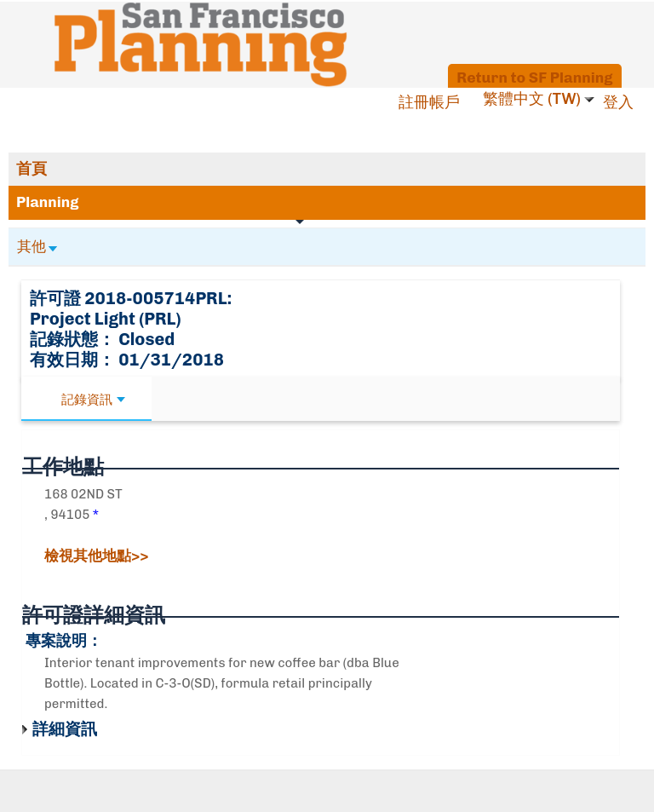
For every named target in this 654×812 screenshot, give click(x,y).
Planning (48, 202)
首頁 (32, 169)
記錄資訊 (93, 400)
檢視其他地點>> (96, 556)
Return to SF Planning (534, 77)
